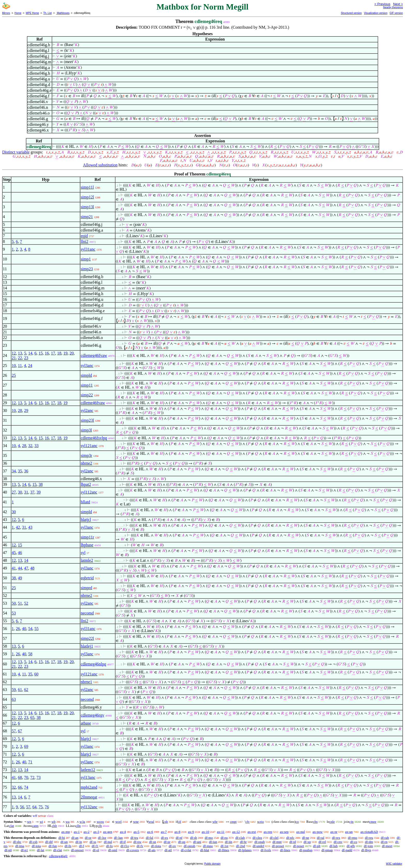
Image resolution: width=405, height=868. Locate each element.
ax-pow (318, 832)
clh (100, 826)
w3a (82, 822)
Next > (398, 4)
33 (36, 446)
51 (20, 603)
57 (14, 731)
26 (18, 629)
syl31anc (88, 249)
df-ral (321, 838)
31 (26, 492)
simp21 (87, 217)
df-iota (36, 846)
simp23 (87, 269)
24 (30, 366)
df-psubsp (306, 850)
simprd (86, 588)
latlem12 (88, 770)
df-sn (153, 842)
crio (261, 822)
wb (53, 822)
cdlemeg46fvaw (94, 355)
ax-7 (164, 832)
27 (14, 492)
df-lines (285, 850)
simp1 (86, 259)
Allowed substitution (100, 165)
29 (26, 410)
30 (20, 492)
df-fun (53, 846)
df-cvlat (186, 850)
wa (68, 822)
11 (20, 366)
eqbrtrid (87, 578)
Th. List (48, 13)
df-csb (33, 842)
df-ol (96, 850)
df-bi (62, 838)
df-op (182, 842)
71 (30, 762)
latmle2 (87, 560)
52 (26, 603)
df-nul (108, 842)
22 (20, 358)
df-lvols (266, 850)
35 (20, 471)
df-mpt (277, 842)
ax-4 (123, 832)
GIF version (396, 13)
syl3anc (87, 366)
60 (36, 674)
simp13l (87, 207)
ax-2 (86, 832)
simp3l (86, 430)
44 (20, 568)
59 (14, 690)
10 (14, 366)
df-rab (385, 838)
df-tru (134, 838)
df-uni (197, 842)
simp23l (87, 420)
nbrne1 (86, 682)
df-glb (351, 846)
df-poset (298, 846)
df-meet (387, 846)
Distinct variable (16, 152)
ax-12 (236, 832)
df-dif (49, 842)
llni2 (84, 241)
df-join (368, 846)
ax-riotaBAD (369, 832)
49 (20, 578)
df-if (123, 842)
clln (78, 826)
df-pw (137, 842)
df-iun (213, 842)
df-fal (149, 838)
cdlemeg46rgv (92, 715)
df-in (79, 842)
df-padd (347, 850)
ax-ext (252, 832)
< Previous (382, 4)
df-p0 (8, 850)
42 (18, 527)
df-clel (274, 838)
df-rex (336, 838)
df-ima (20, 846)
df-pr (167, 842)
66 (20, 787)
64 (34, 807)
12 (14, 353)
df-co (353, 842)
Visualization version (376, 13)
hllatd (85, 502)
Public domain (212, 864)
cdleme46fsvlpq (94, 438)
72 (32, 777)
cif (180, 822)
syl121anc (89, 446)
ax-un (349, 832)
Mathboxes (63, 13)
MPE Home (32, 13)
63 (14, 699)
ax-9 (191, 832)
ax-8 (177, 832)
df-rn (384, 842)
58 (30, 654)
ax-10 (206, 832)
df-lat (41, 850)
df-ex (164, 838)
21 (14, 358)
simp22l (87, 638)
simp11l (87, 187)
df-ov (172, 846)
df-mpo (208, 846)
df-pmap (327, 850)
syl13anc (88, 777)
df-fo (110, 846)
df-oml (113, 850)
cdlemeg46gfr (58, 856)
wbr (215, 822)
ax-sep (284, 832)
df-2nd (241, 846)
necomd (87, 613)
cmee (373, 822)
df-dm (369, 842)
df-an (75, 838)
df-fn (68, 846)
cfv (248, 822)
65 (32, 717)
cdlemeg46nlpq (93, 664)
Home (18, 13)
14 (30, 353)
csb (166, 822)
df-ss (93, 842)
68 (20, 777)
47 (26, 568)
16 (47, 353)
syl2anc (87, 410)
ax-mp (66, 832)
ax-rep (268, 832)
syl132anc (89, 807)
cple (332, 822)
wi (41, 822)
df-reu (369, 838)
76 (47, 807)
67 (20, 731)
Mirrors (6, 13)
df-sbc (17, 842)
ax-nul (301, 832)
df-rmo (353, 838)
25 (14, 375)
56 (22, 807)
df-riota (156, 846)
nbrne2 (86, 463)
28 (20, 410)
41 (14, 568)
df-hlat (205, 850)
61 (20, 690)
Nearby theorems (393, 7)
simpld (86, 375)
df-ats (152, 850)
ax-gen (108, 832)
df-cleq (257, 838)
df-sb (194, 838)
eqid (84, 236)
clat (11, 826)
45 (14, 553)
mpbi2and (89, 787)
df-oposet (77, 850)
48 (32, 568)
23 (26, 358)
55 (36, 629)
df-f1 (95, 846)
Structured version (351, 13)
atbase (86, 723)
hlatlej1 (87, 646)
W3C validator (394, 864)
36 (26, 471)
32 (30, 446)
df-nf (179, 838)
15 (41, 353)
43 (30, 527)
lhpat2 (86, 484)
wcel (118, 822)
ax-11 (221, 832)
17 (53, 353)
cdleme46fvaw (93, 403)
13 (20, 353)
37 (32, 492)
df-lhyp (366, 850)
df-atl (168, 850)
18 (59, 353)
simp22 (87, 395)
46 (20, 553)
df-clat (58, 850)
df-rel (322, 842)
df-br (243, 842)
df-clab (240, 838)
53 (14, 613)
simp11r (87, 537)
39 (38, 492)
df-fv (140, 846)
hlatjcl (86, 520)
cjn (352, 822)
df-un (64, 842)
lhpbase (87, 545)
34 (14, 471)
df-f (82, 846)
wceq (100, 822)
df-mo (209, 838)
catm (35, 826)
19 (65, 353)
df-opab (260, 842)
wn (29, 822)
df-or (88, 838)
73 (38, 777)
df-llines (224, 850)
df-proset (278, 846)
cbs (315, 822)
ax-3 (96, 832)
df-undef (258, 846)
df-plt (317, 846)
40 (24, 629)
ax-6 (150, 832)
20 (72, 353)
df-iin (228, 842)
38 (41, 484)
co (297, 822)
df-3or (102, 838)
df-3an (118, 838)
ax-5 (137, 832)
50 (14, 603)
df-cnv (338, 842)
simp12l (87, 197)
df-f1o (125, 846)
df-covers (133, 850)
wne (136, 822)
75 (41, 807)
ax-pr (334, 832)
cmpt (233, 822)
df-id (293, 842)
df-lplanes (245, 850)
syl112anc (89, 492)
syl (83, 553)
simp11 (87, 385)
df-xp (307, 842)
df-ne (305, 838)
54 (30, 629)
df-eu (224, 838)
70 (26, 777)
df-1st (224, 846)
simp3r (86, 455)
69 (26, 746)
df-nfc (290, 838)
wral (151, 822)
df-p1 (24, 850)
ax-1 (77, 832)
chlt (54, 826)
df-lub (333, 846)
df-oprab (189, 846)
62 (26, 690)
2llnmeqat (89, 797)
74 (26, 787)
